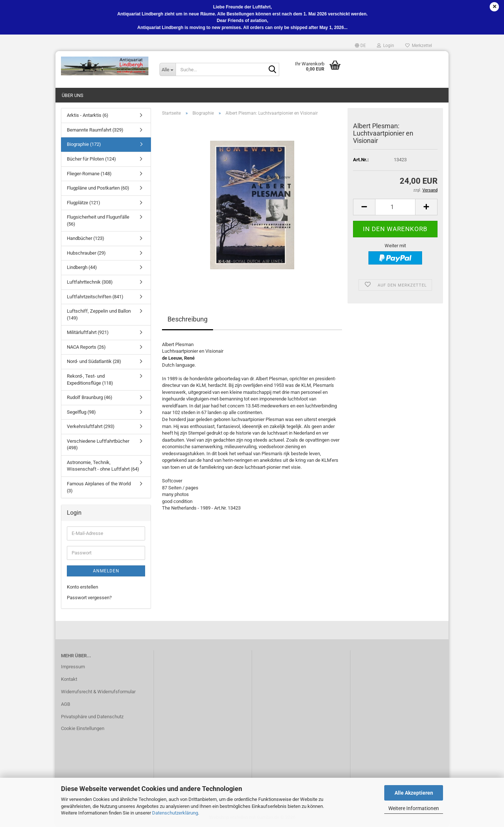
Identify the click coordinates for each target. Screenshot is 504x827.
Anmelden (106, 571)
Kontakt (69, 679)
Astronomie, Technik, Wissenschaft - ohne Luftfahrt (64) (103, 466)
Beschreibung (188, 319)
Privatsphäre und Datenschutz (92, 717)
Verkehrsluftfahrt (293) (91, 426)
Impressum (73, 667)
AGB (66, 704)
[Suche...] (168, 69)
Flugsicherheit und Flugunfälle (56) (98, 220)
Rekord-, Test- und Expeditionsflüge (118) (90, 380)
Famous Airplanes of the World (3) (99, 487)
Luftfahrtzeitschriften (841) (95, 297)
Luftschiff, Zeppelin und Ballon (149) (99, 314)
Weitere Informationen (414, 808)
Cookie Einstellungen (83, 728)
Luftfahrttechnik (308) (90, 282)
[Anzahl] (395, 207)
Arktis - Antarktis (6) (88, 115)
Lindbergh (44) (82, 267)
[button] (360, 46)
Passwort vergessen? (89, 598)
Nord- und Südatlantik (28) (94, 361)
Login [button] (386, 46)
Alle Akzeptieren (414, 793)
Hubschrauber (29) (86, 253)
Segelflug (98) (81, 412)
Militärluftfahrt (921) (88, 332)
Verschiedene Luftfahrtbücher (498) (98, 445)
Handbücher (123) (86, 238)
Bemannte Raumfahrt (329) (95, 130)
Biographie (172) (84, 144)
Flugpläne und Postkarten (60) (98, 188)
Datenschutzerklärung (175, 813)
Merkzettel (419, 46)
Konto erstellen (82, 587)
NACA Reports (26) (86, 347)
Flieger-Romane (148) (89, 174)
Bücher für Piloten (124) (91, 159)
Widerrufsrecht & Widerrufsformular (98, 692)
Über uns (73, 95)
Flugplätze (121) (84, 203)
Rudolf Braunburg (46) (90, 397)
